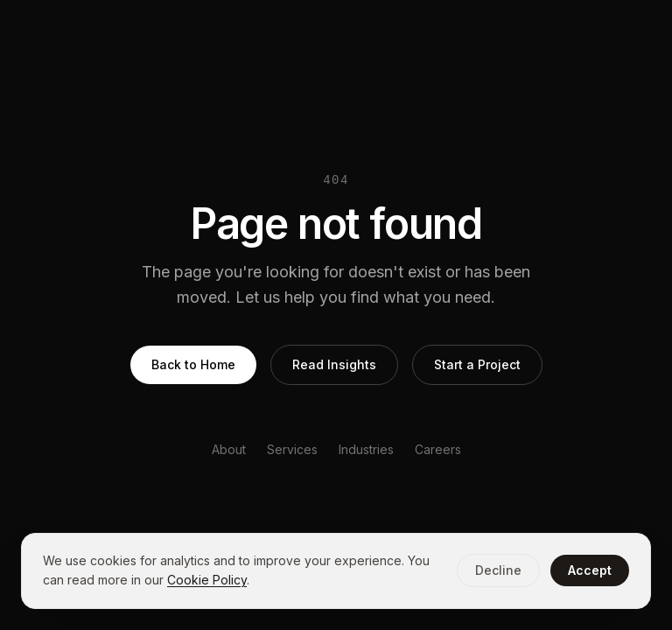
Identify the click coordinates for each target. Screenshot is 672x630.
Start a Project (477, 364)
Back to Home (193, 364)
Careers (438, 449)
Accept (590, 570)
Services (292, 449)
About (229, 449)
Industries (366, 449)
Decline (498, 570)
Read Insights (334, 364)
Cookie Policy (207, 580)
